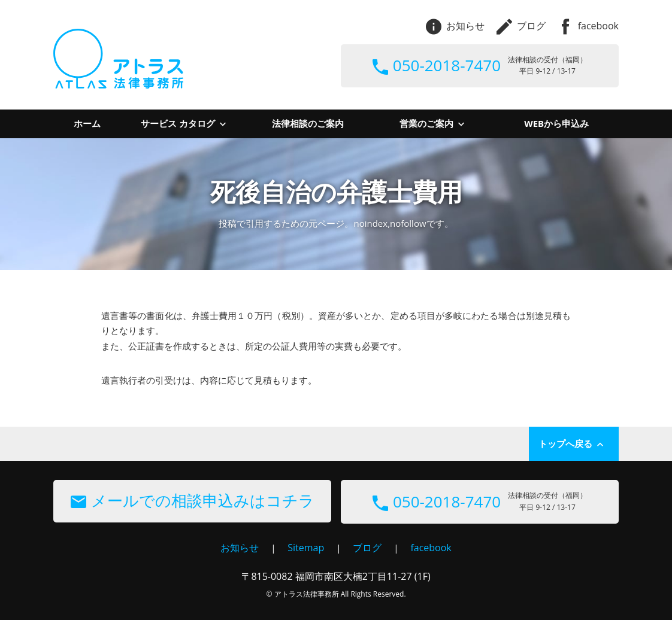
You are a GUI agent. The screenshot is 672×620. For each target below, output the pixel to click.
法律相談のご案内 (308, 123)
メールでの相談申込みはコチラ (193, 500)
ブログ (521, 26)
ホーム (87, 123)
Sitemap (306, 548)
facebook (588, 26)
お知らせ (455, 26)
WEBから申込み (556, 123)
